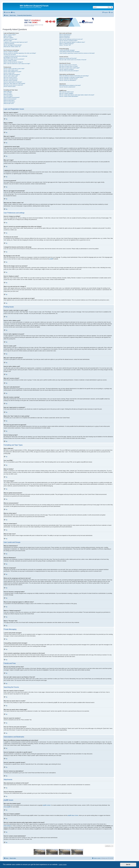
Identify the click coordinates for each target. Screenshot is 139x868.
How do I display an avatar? (10, 61)
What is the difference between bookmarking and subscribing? (74, 76)
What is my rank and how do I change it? (13, 62)
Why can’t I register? (8, 38)
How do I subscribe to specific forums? (68, 79)
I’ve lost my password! (9, 44)
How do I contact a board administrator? (69, 96)
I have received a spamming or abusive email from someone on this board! (77, 53)
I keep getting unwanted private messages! (69, 52)
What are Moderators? (65, 36)
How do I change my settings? (11, 52)
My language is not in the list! (11, 58)
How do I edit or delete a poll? (11, 76)
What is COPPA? (8, 36)
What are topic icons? (9, 103)
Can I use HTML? (8, 93)
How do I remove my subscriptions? (68, 80)
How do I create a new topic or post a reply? (14, 69)
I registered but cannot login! (10, 39)
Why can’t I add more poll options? (12, 75)
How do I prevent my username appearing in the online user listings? (20, 53)
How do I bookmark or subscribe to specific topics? (71, 77)
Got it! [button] (128, 865)
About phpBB (7, 807)
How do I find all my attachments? (67, 87)
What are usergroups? (65, 38)
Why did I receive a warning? (10, 81)
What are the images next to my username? (14, 59)
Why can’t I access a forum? (10, 78)
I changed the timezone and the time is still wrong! (15, 56)
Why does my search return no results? (69, 66)
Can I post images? (8, 96)
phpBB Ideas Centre (73, 815)
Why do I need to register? (10, 35)
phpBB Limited (47, 805)
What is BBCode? (8, 92)
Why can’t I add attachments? (11, 79)
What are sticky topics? (9, 100)
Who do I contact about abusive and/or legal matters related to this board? (77, 95)
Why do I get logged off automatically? (13, 45)
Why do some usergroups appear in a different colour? (72, 42)
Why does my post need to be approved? (13, 85)
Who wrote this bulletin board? (67, 92)
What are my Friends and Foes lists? (68, 58)
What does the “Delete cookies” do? (12, 47)
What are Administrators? (65, 35)
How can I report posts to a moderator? (13, 82)
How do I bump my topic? (10, 86)
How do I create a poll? (9, 73)
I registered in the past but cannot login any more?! (16, 42)
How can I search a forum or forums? (68, 65)
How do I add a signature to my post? (12, 72)
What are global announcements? (12, 97)
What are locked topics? (9, 102)
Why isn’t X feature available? (66, 93)
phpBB (51, 259)
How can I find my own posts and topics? (69, 71)
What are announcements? (10, 99)
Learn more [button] (63, 864)
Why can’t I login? (8, 41)
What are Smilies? (8, 95)
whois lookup (7, 826)
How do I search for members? (67, 69)
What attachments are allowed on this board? (70, 85)
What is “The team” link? (65, 45)
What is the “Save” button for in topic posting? (14, 83)
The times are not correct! (10, 55)
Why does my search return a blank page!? (69, 68)
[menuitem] (13, 12)
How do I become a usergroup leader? (68, 41)
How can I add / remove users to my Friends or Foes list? (73, 60)
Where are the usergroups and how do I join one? (71, 39)
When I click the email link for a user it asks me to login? (17, 64)
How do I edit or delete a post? (11, 70)
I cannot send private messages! (67, 50)
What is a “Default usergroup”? (67, 44)
